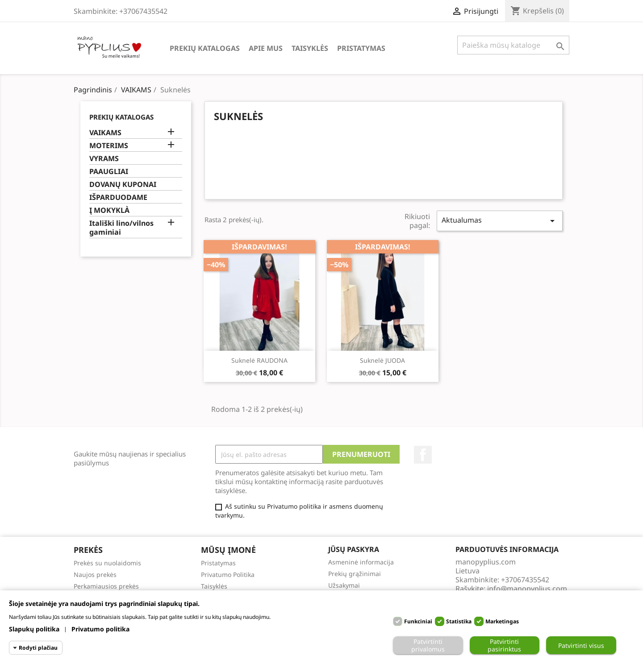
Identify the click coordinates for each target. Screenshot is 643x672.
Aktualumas (500, 221)
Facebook (423, 455)
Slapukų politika (34, 629)
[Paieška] (513, 45)
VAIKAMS (105, 133)
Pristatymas (361, 48)
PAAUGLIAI (109, 172)
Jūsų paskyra (354, 549)
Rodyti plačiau (38, 648)
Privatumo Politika (228, 575)
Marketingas (502, 621)
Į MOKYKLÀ (109, 210)
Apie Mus (266, 48)
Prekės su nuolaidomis (107, 563)
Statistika (459, 621)
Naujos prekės (95, 575)
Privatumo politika (100, 629)
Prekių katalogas (205, 48)
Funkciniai (418, 621)
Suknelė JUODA (382, 360)
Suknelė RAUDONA (259, 360)
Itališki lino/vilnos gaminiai (121, 228)
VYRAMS (104, 159)
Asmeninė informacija (361, 562)
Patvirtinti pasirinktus (504, 645)
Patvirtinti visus (581, 645)
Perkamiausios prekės (106, 586)
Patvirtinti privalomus (428, 645)
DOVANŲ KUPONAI (123, 185)
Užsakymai (344, 585)
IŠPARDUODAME (118, 197)
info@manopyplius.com (527, 589)
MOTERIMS (109, 146)
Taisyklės (310, 48)
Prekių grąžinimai (355, 574)
